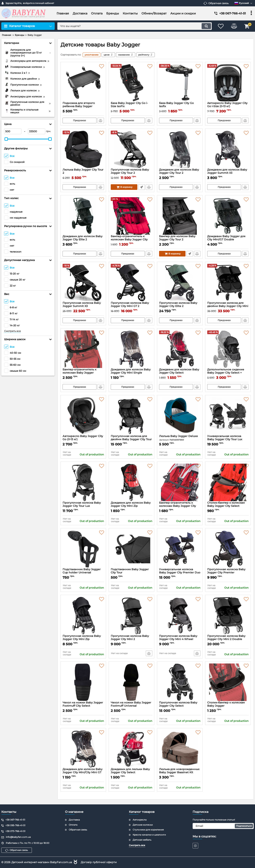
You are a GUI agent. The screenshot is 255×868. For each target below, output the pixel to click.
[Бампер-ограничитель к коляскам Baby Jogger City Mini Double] (180, 482)
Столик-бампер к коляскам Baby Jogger (228, 706)
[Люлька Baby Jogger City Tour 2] (83, 149)
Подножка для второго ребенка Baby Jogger (83, 106)
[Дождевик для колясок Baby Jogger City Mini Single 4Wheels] (131, 349)
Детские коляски (143, 825)
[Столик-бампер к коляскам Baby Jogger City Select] (228, 482)
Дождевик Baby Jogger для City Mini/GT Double (228, 240)
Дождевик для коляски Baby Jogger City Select (180, 373)
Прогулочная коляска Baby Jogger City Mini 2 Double (228, 639)
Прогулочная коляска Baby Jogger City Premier (228, 573)
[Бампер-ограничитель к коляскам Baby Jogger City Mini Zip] (131, 216)
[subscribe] (223, 826)
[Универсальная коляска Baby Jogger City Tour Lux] (228, 416)
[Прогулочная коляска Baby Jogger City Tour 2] (131, 149)
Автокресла (140, 820)
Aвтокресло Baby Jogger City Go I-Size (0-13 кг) (228, 106)
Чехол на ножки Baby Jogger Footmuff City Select (83, 706)
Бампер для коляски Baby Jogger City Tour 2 (180, 240)
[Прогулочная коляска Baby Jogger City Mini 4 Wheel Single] (180, 616)
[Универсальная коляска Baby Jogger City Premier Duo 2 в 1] (180, 549)
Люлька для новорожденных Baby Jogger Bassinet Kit (180, 772)
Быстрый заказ (142, 187)
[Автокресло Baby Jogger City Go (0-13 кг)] (83, 416)
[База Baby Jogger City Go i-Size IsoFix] (131, 83)
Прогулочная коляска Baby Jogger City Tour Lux (83, 506)
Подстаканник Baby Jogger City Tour (131, 573)
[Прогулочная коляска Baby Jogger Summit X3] (83, 283)
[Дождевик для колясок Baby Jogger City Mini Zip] (131, 482)
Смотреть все (12, 331)
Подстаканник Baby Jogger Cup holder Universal (83, 573)
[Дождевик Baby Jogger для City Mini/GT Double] (228, 216)
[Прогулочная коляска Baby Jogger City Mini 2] (131, 616)
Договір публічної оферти (99, 862)
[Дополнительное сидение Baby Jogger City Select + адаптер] (228, 349)
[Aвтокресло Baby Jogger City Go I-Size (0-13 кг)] (228, 83)
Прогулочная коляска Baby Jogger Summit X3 (83, 306)
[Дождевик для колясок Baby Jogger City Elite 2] (83, 216)
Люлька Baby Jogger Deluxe (180, 438)
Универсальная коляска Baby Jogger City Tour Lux (225, 438)
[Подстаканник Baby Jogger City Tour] (131, 549)
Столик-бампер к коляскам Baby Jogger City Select (228, 506)
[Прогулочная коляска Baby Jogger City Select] (180, 682)
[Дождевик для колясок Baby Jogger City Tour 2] (180, 149)
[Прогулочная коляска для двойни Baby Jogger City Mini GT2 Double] (228, 283)
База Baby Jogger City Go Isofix (180, 106)
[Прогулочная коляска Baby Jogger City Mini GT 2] (131, 283)
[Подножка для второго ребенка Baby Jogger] (83, 83)
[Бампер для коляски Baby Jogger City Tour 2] (180, 216)
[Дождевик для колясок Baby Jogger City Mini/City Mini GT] (83, 749)
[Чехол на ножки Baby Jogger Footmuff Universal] (131, 682)
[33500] (37, 131)
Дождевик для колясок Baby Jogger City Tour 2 (180, 173)
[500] (13, 131)
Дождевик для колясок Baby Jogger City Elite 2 (83, 240)
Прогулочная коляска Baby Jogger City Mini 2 (131, 639)
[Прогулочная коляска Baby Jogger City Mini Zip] (83, 616)
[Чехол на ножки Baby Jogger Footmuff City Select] (83, 682)
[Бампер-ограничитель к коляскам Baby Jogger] (83, 349)
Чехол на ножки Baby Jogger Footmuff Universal (131, 706)
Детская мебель (142, 840)
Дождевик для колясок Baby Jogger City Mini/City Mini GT (83, 772)
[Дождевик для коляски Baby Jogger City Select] (180, 349)
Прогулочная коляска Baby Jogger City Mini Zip (83, 639)
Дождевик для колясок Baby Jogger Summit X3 (228, 173)
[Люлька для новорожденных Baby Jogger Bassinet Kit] (180, 749)
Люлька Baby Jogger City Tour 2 (83, 173)
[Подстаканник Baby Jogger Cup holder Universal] (83, 549)
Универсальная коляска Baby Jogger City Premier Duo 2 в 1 (180, 573)
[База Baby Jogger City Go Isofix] (180, 83)
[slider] (6, 139)
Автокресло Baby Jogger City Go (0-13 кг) (83, 439)
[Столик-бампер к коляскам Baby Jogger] (228, 682)
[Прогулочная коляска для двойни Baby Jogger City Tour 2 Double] (131, 416)
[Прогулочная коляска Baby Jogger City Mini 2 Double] (228, 616)
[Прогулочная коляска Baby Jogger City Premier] (228, 549)
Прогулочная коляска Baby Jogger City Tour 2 (131, 173)
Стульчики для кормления (148, 830)
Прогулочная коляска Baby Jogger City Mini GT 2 (131, 306)
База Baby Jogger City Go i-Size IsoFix (131, 106)
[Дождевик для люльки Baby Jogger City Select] (131, 749)
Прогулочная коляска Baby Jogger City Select (180, 706)
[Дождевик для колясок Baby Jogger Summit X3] (228, 149)
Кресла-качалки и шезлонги (149, 835)
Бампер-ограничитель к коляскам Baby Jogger (83, 373)
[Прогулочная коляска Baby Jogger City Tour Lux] (83, 482)
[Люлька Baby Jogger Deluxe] (180, 416)
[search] (135, 26)
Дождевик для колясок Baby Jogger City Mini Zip (131, 506)
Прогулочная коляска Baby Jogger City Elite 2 (180, 306)
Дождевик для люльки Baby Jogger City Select (131, 772)
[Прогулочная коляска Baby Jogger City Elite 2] (180, 283)
